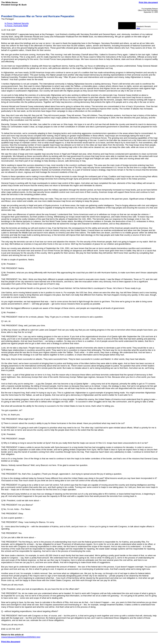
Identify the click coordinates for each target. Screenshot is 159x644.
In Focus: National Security (17, 23)
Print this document (148, 2)
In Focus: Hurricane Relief (16, 26)
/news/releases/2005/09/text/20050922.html (21, 637)
